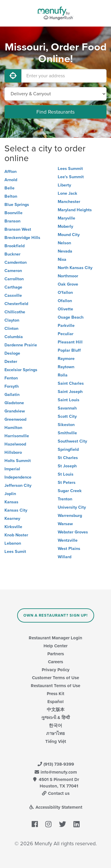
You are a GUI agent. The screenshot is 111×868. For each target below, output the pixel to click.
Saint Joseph (70, 392)
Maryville (66, 218)
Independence (18, 477)
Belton (11, 196)
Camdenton (16, 262)
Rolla (63, 375)
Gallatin (12, 395)
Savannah (67, 408)
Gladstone (14, 403)
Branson (12, 221)
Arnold (11, 180)
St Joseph (67, 466)
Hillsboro (13, 452)
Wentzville (68, 540)
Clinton (11, 329)
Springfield (68, 449)
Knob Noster (16, 535)
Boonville (13, 213)
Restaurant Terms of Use (55, 686)
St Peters (67, 483)
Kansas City (16, 510)
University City (72, 507)
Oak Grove (68, 284)
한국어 (55, 725)
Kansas (11, 502)
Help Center (55, 646)
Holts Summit (18, 461)
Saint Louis (69, 400)
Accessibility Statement (55, 807)
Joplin (10, 494)
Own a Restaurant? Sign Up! (55, 615)
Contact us (56, 793)
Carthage (13, 287)
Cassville (13, 295)
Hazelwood (15, 444)
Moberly (65, 226)
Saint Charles (71, 383)
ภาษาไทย (55, 733)
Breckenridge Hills (22, 238)
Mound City (69, 235)
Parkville (66, 326)
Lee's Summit (71, 177)
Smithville (67, 433)
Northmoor (68, 276)
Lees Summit (70, 169)
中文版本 (56, 710)
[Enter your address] (64, 76)
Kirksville (13, 527)
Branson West (18, 229)
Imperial (12, 469)
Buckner (12, 254)
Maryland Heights (75, 210)
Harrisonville (17, 436)
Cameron (13, 271)
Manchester (69, 202)
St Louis (66, 474)
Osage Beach (71, 317)
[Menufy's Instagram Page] (48, 824)
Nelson (64, 243)
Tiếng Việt (56, 741)
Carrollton (14, 279)
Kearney (12, 519)
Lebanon (13, 543)
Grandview (15, 411)
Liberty (64, 185)
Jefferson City (18, 485)
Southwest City (72, 441)
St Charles (68, 458)
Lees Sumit (15, 552)
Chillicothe (15, 312)
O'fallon (65, 293)
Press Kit (55, 694)
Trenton (65, 499)
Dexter (11, 362)
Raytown (66, 367)
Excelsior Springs (21, 370)
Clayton (12, 320)
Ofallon (65, 301)
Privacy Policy (56, 670)
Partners (56, 654)
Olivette (65, 309)
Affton (11, 172)
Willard (65, 557)
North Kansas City (75, 268)
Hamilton (13, 428)
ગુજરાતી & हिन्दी (55, 718)
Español (55, 702)
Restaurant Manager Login (55, 638)
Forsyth (12, 386)
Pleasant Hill (70, 342)
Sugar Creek (70, 491)
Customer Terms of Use (55, 678)
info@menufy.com (56, 772)
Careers (55, 662)
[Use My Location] (13, 76)
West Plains (69, 549)
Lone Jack (67, 193)
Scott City (67, 416)
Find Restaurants (55, 112)
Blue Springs (17, 205)
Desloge (12, 353)
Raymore (66, 359)
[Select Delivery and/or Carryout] (55, 94)
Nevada (65, 251)
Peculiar (66, 334)
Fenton (11, 378)
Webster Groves (73, 532)
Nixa (62, 259)
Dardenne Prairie (21, 345)
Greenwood (15, 419)
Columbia (14, 337)
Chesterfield (16, 304)
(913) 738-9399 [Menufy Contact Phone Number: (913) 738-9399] (56, 764)
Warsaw (65, 524)
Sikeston (66, 425)
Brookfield (15, 246)
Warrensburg (70, 516)
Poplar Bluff (69, 350)
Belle (9, 188)
